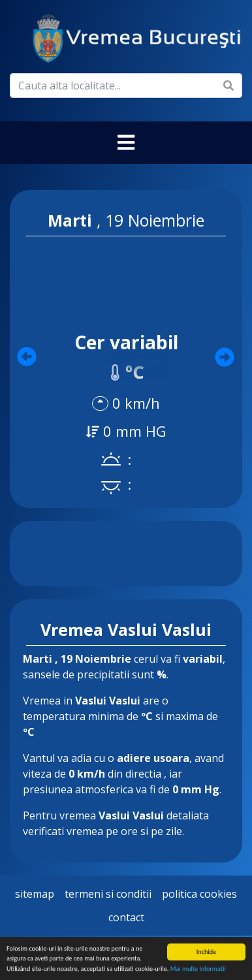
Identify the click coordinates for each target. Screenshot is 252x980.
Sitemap (35, 894)
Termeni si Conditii (108, 894)
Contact (126, 917)
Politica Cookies (199, 894)
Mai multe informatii (198, 969)
